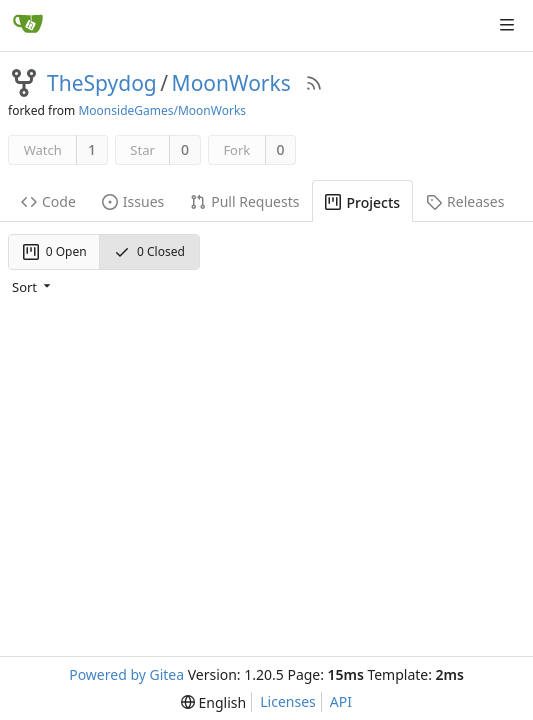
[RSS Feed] (314, 83)
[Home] (28, 25)
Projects (362, 202)
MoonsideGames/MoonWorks (162, 110)
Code (48, 201)
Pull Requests (244, 201)
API (341, 701)
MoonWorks (231, 83)
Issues (133, 201)
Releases (465, 201)
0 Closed (149, 251)
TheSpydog (102, 83)
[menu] (33, 287)
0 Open (55, 251)
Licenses (288, 701)
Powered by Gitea (126, 674)
